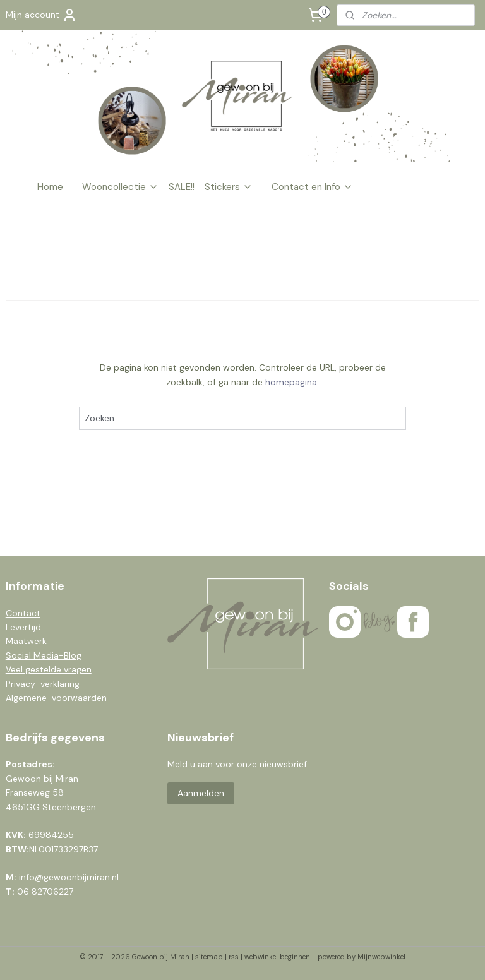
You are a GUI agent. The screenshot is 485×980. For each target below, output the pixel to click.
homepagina (291, 382)
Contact (23, 613)
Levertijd (23, 627)
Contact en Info (312, 187)
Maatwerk (26, 641)
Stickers (229, 187)
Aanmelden (201, 793)
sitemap (209, 957)
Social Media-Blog (44, 655)
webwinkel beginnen (277, 957)
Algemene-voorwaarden (56, 698)
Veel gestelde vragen (49, 669)
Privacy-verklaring (43, 684)
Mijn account (41, 15)
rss (234, 957)
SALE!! (182, 187)
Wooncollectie (120, 187)
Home (50, 187)
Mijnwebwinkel (381, 957)
